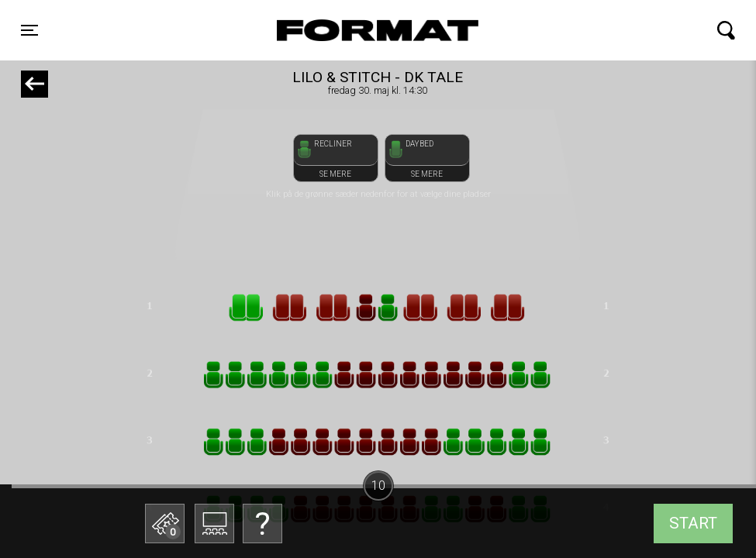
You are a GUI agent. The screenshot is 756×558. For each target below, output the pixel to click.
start (693, 523)
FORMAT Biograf (341, 30)
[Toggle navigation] (29, 30)
